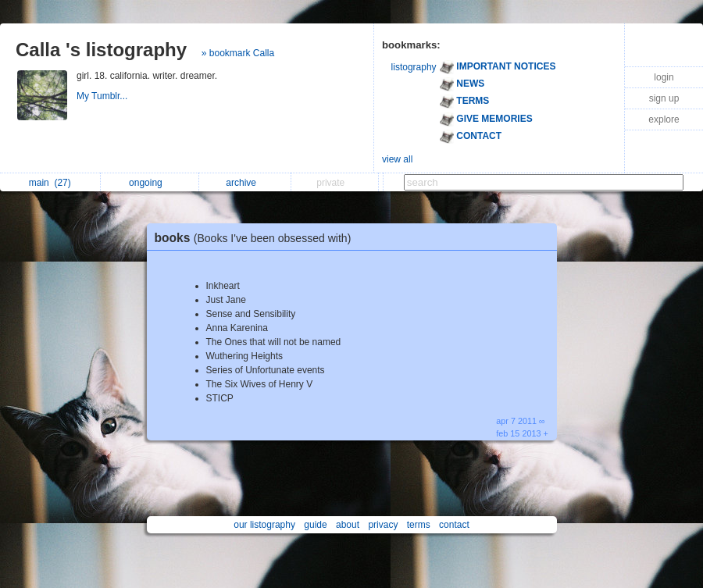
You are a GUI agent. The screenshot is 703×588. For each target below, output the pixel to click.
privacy (383, 525)
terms (419, 525)
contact (454, 525)
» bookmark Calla (238, 53)
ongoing (150, 183)
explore (664, 119)
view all (397, 159)
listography (414, 67)
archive (245, 183)
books (257, 238)
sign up (664, 98)
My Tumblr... (103, 96)
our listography (264, 525)
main (50, 183)
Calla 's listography (101, 50)
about (348, 525)
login (664, 77)
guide (315, 525)
